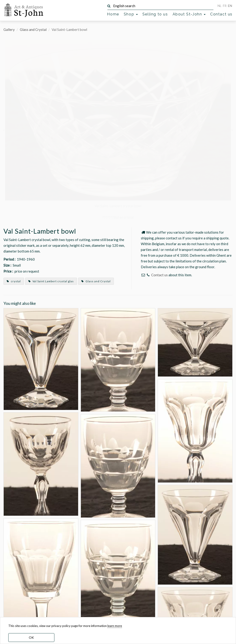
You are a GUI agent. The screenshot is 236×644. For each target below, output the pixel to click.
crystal (14, 281)
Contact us (221, 14)
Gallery (9, 29)
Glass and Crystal (33, 29)
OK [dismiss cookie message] (31, 637)
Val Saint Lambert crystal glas (51, 281)
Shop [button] (131, 14)
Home (113, 14)
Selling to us (155, 14)
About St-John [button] (189, 14)
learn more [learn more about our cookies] (115, 626)
